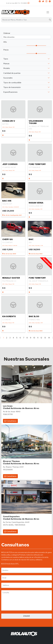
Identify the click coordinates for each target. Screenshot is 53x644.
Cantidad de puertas (12, 73)
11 (38, 338)
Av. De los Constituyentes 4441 (12, 215)
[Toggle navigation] (48, 12)
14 (49, 338)
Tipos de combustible (12, 83)
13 (45, 338)
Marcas (6, 63)
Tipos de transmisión (12, 87)
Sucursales (8, 78)
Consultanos (10, 421)
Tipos (6, 59)
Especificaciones (10, 92)
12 (41, 338)
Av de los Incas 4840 (9, 254)
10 (34, 338)
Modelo (7, 68)
